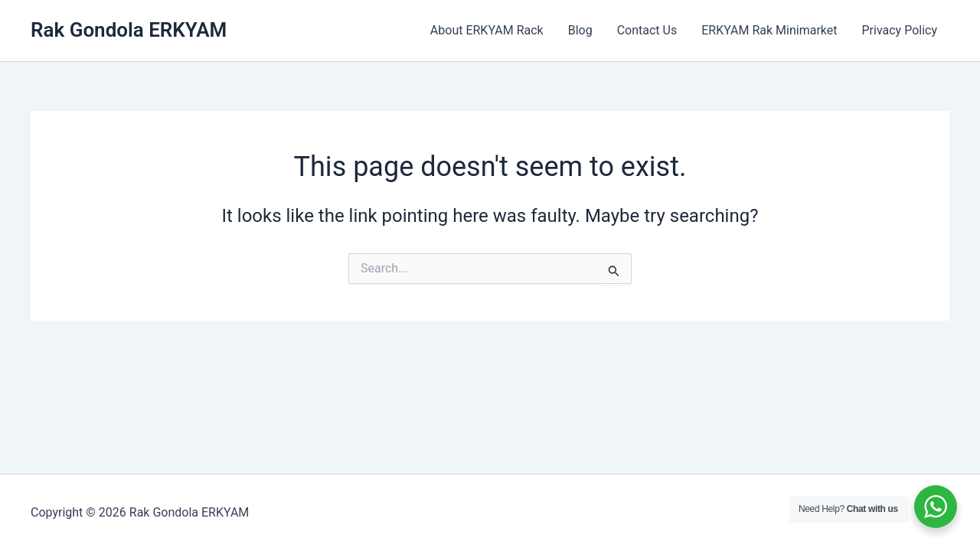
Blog (580, 30)
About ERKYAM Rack (487, 30)
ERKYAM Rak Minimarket (769, 30)
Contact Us (647, 30)
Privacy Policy (900, 30)
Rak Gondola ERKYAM (129, 30)
